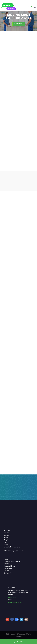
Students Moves (9, 566)
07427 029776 (12, 597)
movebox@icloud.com (15, 602)
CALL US (18, 642)
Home (6, 559)
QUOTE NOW (19, 24)
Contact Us (7, 573)
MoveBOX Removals (18, 634)
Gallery (6, 571)
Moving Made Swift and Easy (18, 16)
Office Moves (8, 568)
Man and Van (8, 564)
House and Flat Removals (13, 561)
